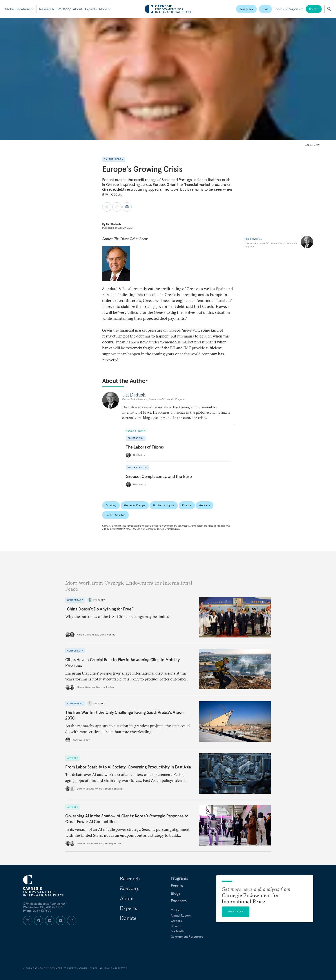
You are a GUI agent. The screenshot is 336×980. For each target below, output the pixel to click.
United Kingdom (164, 505)
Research (46, 9)
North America (115, 515)
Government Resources (187, 937)
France (187, 505)
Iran (265, 9)
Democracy (246, 9)
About (78, 9)
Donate (314, 9)
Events (177, 886)
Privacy (176, 926)
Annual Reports (181, 915)
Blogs (176, 893)
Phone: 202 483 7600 (37, 911)
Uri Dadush (114, 224)
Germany (205, 505)
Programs (179, 878)
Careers (176, 921)
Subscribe (236, 911)
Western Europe (135, 505)
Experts (91, 9)
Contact (176, 910)
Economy (111, 505)
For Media (178, 931)
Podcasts (179, 901)
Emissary (63, 9)
